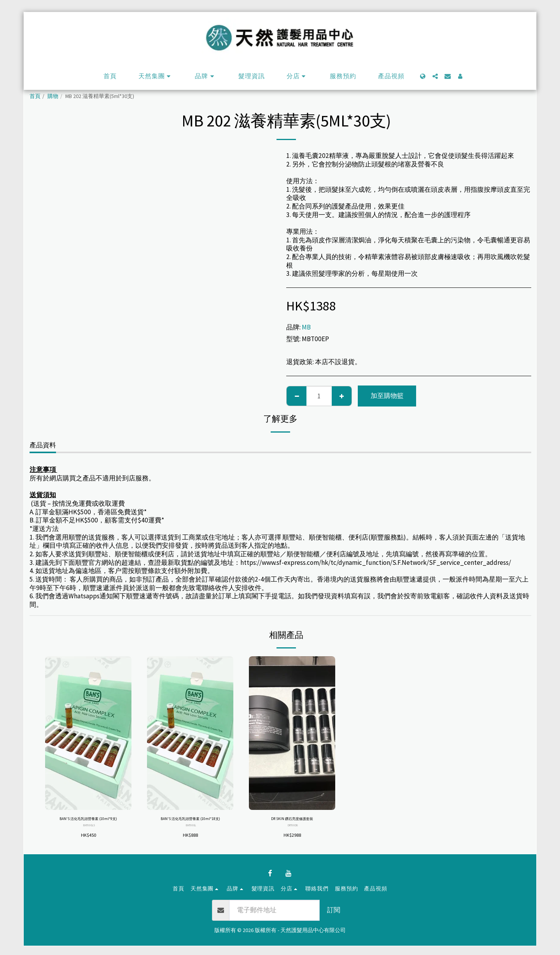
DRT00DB (293, 828)
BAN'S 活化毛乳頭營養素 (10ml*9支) (88, 824)
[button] (156, 76)
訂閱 (334, 918)
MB (306, 327)
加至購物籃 (387, 396)
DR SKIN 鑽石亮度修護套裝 (292, 820)
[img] (88, 733)
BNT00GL (191, 836)
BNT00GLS (89, 836)
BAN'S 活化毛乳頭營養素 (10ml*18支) (190, 824)
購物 (53, 96)
